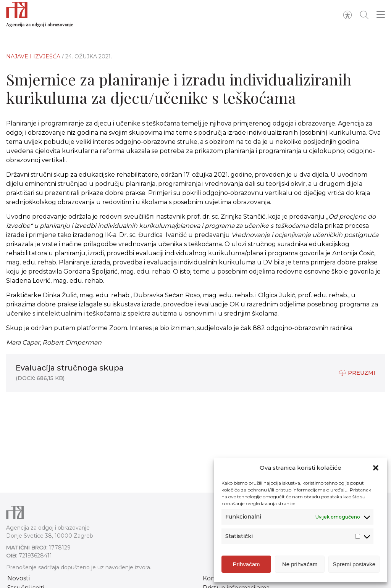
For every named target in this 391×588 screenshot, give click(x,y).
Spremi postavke (354, 566)
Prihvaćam (246, 566)
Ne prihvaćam (300, 566)
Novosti (19, 578)
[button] (376, 469)
